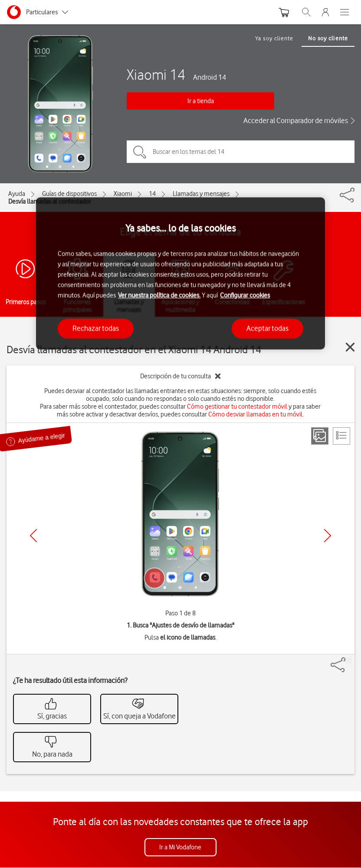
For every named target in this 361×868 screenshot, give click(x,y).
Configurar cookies (245, 296)
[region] (180, 273)
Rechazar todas (96, 328)
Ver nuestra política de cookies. (159, 296)
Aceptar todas (267, 328)
